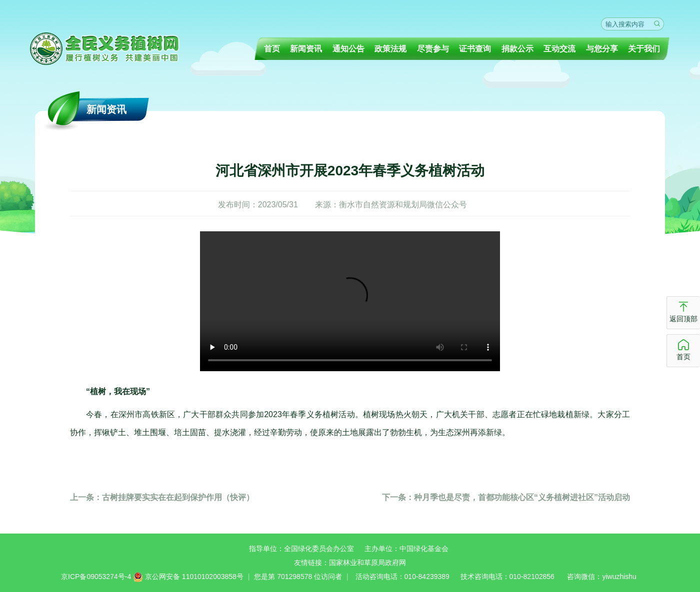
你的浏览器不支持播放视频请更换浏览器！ (350, 301)
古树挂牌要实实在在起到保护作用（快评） (162, 497)
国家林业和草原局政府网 (367, 563)
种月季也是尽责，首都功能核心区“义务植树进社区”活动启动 (506, 497)
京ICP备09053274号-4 (96, 577)
